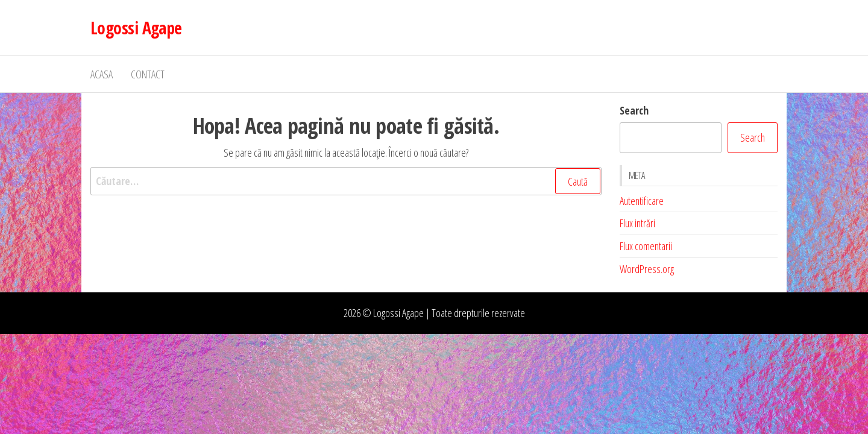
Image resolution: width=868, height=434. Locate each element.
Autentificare (642, 201)
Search (634, 110)
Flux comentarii (646, 246)
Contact (148, 74)
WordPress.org (647, 269)
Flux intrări (637, 223)
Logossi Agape (136, 28)
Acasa (102, 74)
